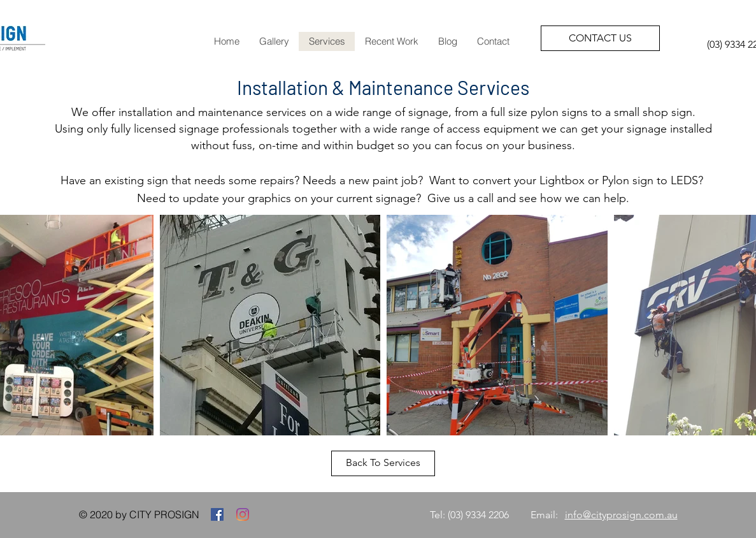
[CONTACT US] (600, 38)
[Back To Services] (383, 463)
